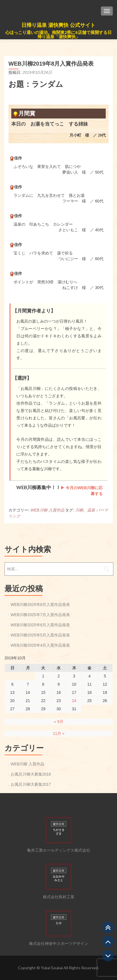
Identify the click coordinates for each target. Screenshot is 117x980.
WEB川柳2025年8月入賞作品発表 (40, 605)
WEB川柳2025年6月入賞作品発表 (40, 625)
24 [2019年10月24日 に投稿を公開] (74, 701)
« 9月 (58, 722)
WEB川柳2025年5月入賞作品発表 (40, 635)
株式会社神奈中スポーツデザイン (59, 944)
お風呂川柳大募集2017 (31, 784)
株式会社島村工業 (59, 897)
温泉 (91, 510)
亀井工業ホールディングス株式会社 (59, 850)
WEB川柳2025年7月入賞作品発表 (40, 615)
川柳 (79, 510)
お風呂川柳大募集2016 (31, 774)
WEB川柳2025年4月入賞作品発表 (40, 645)
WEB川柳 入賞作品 (47, 510)
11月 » (58, 733)
